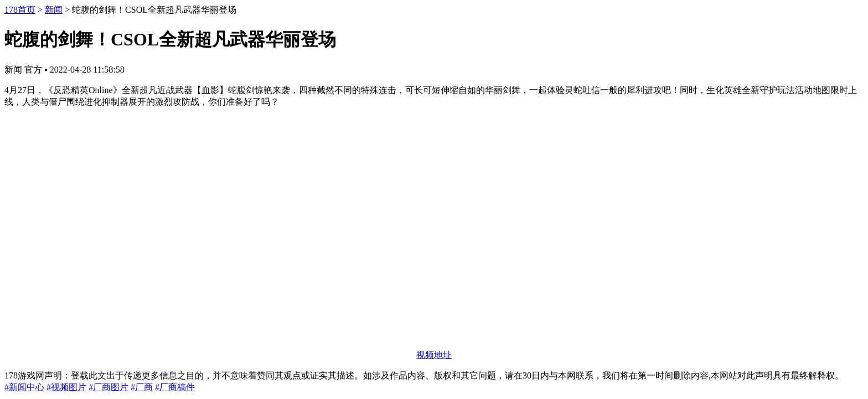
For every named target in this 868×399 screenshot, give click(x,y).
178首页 (20, 10)
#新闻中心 (24, 387)
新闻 (54, 10)
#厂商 (142, 387)
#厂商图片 (108, 387)
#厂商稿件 (175, 387)
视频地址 (434, 355)
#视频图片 (66, 387)
